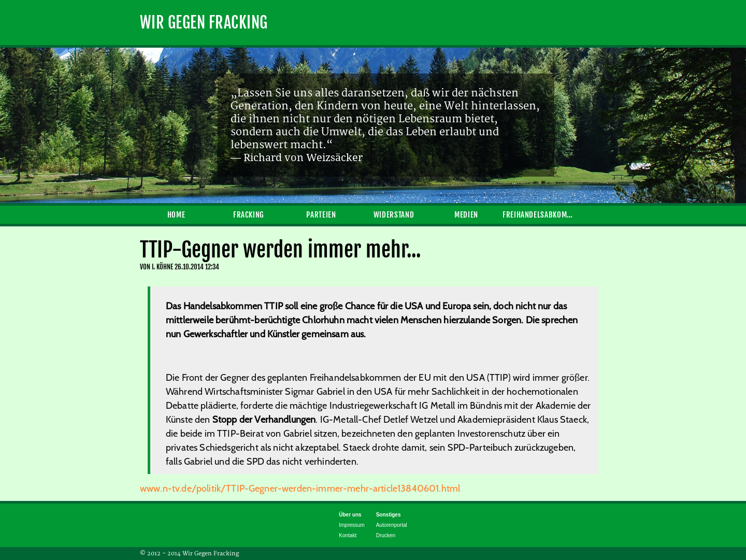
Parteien (321, 215)
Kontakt (348, 535)
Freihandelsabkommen (539, 215)
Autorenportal (392, 525)
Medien (466, 215)
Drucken (386, 535)
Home (176, 215)
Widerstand (394, 215)
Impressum (352, 525)
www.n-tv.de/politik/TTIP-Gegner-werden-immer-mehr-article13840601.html (300, 489)
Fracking (249, 215)
